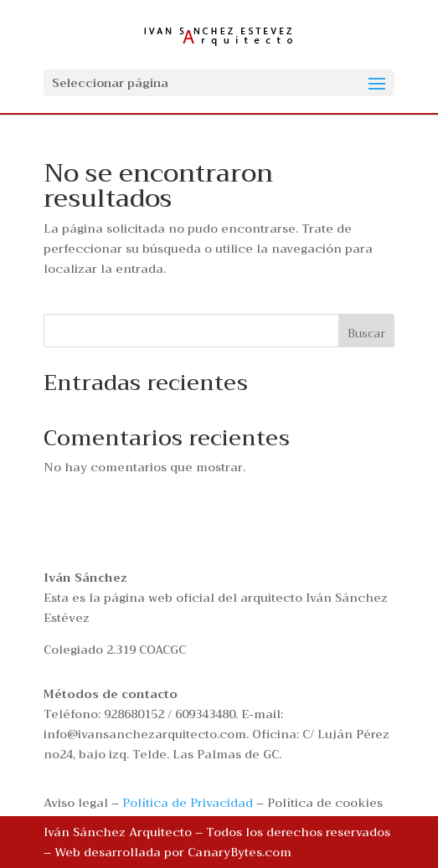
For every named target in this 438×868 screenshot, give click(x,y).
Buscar (366, 333)
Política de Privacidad (188, 803)
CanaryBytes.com (240, 852)
